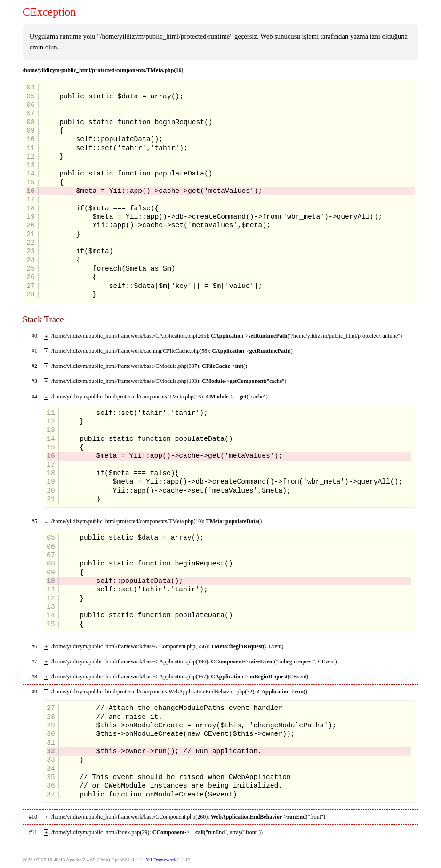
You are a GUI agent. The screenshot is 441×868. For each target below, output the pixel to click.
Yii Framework (161, 860)
